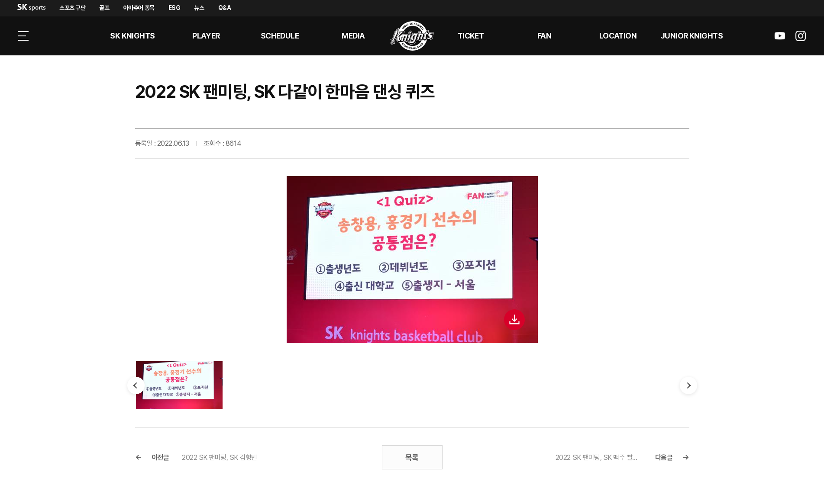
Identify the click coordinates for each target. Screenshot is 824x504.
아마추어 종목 (139, 8)
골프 (104, 8)
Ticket (471, 36)
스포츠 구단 (72, 8)
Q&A (225, 8)
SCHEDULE (280, 36)
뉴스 (199, 8)
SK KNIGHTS (132, 36)
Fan (544, 36)
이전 (136, 385)
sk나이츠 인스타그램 (801, 36)
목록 (412, 457)
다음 (688, 385)
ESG (174, 8)
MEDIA (353, 36)
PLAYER (206, 36)
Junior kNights (692, 36)
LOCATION (618, 36)
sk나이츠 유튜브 (780, 36)
